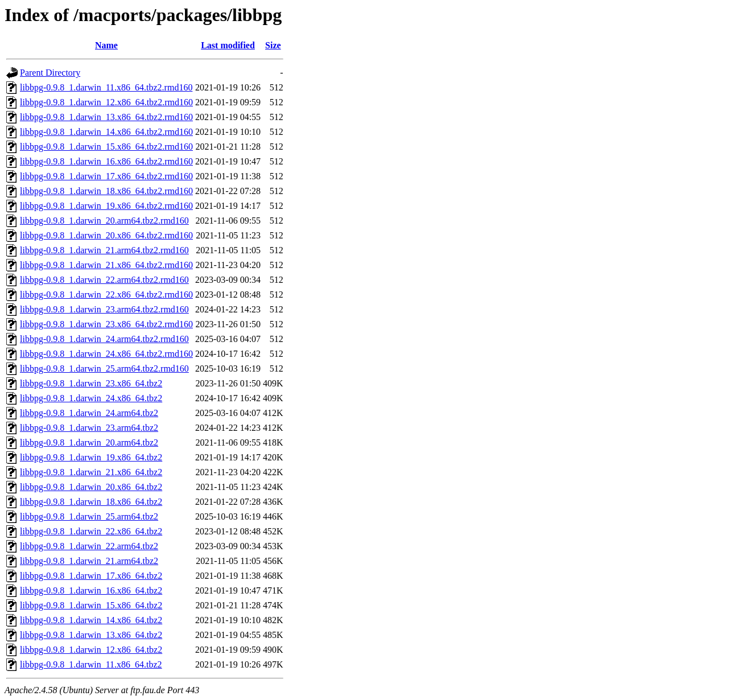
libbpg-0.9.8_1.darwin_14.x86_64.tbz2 (91, 620)
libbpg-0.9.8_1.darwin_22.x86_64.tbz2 (91, 531)
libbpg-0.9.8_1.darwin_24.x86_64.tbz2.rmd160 (106, 354)
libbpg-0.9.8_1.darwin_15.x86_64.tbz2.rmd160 (106, 147)
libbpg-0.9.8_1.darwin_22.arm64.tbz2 (89, 546)
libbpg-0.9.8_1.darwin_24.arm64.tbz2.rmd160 (104, 339)
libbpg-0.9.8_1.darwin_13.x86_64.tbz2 (91, 635)
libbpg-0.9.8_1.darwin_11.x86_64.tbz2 (91, 664)
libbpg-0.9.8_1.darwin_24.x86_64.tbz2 (91, 398)
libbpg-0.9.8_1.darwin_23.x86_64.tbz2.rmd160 (106, 324)
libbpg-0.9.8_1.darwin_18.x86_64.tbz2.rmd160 (106, 191)
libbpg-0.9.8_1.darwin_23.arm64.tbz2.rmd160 (104, 309)
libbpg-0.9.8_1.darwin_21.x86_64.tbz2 (91, 472)
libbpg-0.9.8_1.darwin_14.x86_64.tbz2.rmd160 (106, 132)
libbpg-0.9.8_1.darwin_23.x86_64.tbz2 (91, 383)
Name (106, 45)
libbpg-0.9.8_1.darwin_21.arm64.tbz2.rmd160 (104, 250)
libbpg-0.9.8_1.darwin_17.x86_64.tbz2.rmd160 (106, 176)
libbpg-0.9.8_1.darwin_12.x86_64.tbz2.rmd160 (106, 102)
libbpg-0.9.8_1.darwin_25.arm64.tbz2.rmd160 (104, 368)
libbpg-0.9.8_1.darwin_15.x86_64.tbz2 (91, 605)
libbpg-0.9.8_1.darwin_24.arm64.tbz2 (89, 413)
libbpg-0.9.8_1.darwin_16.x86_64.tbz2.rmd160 (106, 161)
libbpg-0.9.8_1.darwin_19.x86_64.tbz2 (91, 457)
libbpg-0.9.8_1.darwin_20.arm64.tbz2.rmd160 (104, 221)
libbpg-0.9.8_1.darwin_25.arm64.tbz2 (89, 516)
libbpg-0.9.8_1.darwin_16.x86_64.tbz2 (91, 590)
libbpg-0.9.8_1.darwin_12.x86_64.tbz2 (91, 650)
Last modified (228, 45)
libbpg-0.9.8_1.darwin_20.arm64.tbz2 (89, 442)
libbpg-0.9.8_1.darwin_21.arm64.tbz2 (89, 561)
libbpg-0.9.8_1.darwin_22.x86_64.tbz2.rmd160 (106, 295)
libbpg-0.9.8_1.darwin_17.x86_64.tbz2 (91, 576)
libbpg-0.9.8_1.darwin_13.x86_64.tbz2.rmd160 (106, 117)
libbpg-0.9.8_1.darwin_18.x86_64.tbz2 (91, 502)
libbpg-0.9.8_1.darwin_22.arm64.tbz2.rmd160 (104, 280)
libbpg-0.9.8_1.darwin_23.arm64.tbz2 (89, 428)
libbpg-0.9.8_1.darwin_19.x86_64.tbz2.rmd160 (106, 206)
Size (273, 45)
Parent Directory (50, 73)
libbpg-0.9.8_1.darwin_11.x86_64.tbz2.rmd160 (106, 87)
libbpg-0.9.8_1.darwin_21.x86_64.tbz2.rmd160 (106, 265)
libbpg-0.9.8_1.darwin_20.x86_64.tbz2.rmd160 (106, 235)
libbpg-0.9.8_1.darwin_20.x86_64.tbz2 (91, 487)
